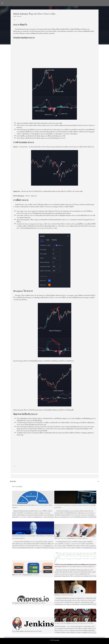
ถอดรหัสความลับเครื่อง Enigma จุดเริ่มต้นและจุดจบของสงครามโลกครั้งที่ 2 (74, 623)
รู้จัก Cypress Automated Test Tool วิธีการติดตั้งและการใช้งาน (29, 603)
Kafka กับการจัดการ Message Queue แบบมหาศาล (25, 575)
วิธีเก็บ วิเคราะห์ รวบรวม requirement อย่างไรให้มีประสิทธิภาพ (71, 538)
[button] (14, 20)
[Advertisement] (55, 53)
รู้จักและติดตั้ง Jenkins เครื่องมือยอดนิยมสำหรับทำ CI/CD (27, 631)
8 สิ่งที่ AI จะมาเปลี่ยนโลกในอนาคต (64, 595)
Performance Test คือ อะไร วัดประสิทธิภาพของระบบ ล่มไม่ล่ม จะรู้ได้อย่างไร (75, 567)
